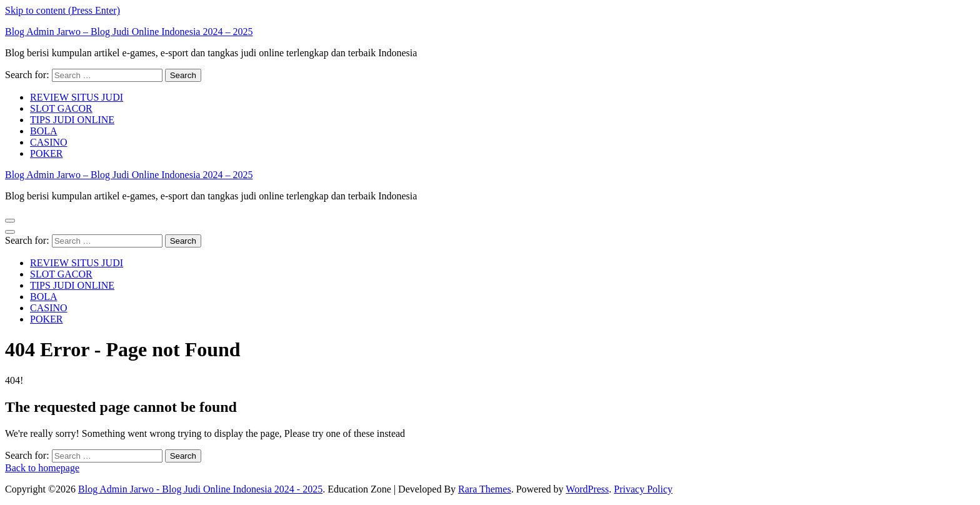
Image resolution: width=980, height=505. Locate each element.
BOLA (44, 131)
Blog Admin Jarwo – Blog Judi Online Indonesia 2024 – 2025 (129, 32)
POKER (46, 153)
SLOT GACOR (61, 108)
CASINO (49, 142)
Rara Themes (485, 489)
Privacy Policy (643, 489)
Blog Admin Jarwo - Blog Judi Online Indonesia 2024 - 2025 (200, 489)
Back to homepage (42, 468)
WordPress (587, 489)
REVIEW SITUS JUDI (77, 97)
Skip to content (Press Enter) (62, 10)
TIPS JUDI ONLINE (72, 120)
